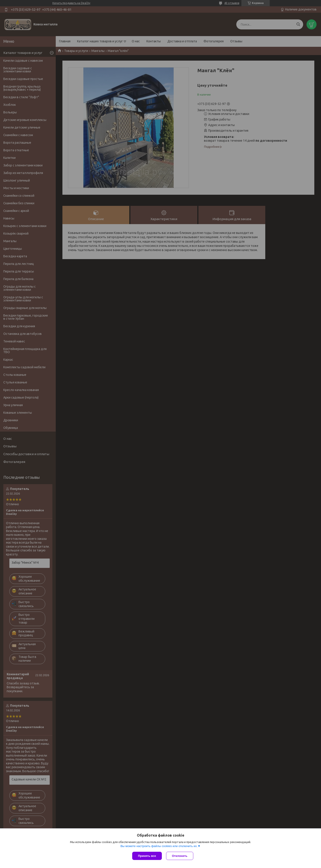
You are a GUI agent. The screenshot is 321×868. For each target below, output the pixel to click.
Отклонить (180, 856)
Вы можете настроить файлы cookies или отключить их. (159, 846)
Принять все (147, 856)
